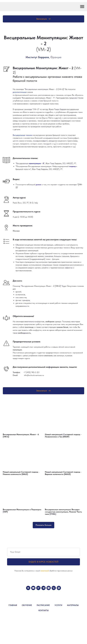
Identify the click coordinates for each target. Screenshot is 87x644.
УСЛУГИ (58, 605)
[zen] (49, 588)
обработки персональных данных (61, 571)
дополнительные (20, 92)
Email (15, 375)
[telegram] (43, 588)
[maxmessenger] (59, 588)
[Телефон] (54, 588)
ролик (39, 185)
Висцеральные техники (23, 135)
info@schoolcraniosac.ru (34, 375)
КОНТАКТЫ (43, 610)
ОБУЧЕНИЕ (27, 605)
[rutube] (38, 588)
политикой (45, 571)
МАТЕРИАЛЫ (73, 605)
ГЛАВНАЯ (13, 605)
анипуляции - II (37, 163)
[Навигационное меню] (82, 7)
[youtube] (33, 588)
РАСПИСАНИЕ (43, 605)
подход (73, 166)
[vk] (28, 588)
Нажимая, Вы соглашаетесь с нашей (27, 571)
